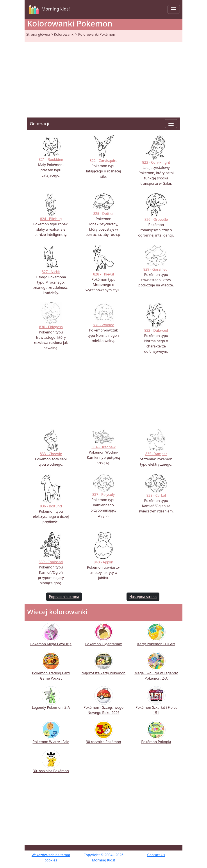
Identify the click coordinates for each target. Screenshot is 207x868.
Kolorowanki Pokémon (97, 34)
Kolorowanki (64, 34)
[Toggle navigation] (174, 9)
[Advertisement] (103, 75)
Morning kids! (48, 9)
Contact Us (156, 855)
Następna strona (143, 597)
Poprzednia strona (64, 597)
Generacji (39, 124)
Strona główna (38, 34)
